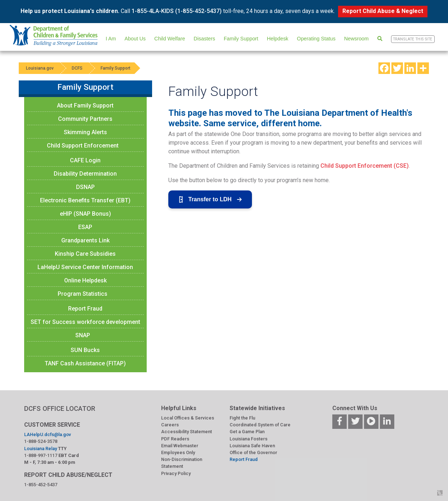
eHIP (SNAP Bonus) (85, 214)
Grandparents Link (85, 240)
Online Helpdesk (85, 280)
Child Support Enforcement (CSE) (365, 166)
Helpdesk (277, 39)
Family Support (241, 39)
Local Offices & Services (188, 418)
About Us (135, 39)
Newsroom (356, 39)
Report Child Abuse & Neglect (383, 11)
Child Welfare (170, 39)
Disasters (204, 39)
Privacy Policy (176, 473)
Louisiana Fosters (249, 439)
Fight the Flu (242, 418)
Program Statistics (83, 294)
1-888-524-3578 (41, 441)
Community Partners (85, 119)
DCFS (77, 68)
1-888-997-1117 (41, 455)
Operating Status (316, 39)
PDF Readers (175, 439)
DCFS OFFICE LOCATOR (60, 408)
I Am (111, 39)
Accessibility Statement (187, 432)
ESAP (85, 227)
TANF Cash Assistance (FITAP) (85, 363)
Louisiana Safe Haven (252, 446)
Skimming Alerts (85, 132)
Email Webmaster (180, 446)
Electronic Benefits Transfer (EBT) (85, 200)
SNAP (83, 335)
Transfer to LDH (210, 199)
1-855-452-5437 (41, 485)
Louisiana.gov (40, 68)
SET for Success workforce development (85, 322)
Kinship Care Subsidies (85, 254)
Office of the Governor (253, 452)
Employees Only (178, 452)
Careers (170, 425)
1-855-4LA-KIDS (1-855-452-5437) (177, 11)
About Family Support (85, 106)
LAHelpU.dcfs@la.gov (48, 434)
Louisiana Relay (41, 449)
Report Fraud (85, 309)
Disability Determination (85, 174)
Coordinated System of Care (260, 425)
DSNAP (85, 187)
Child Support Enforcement (83, 146)
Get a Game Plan (247, 432)
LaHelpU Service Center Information (85, 267)
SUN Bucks (85, 350)
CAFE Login (85, 160)
